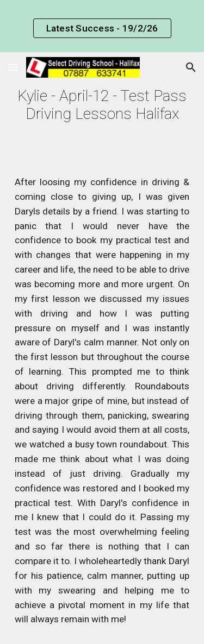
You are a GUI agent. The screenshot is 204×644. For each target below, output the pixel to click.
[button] (13, 67)
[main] (102, 105)
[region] (102, 26)
